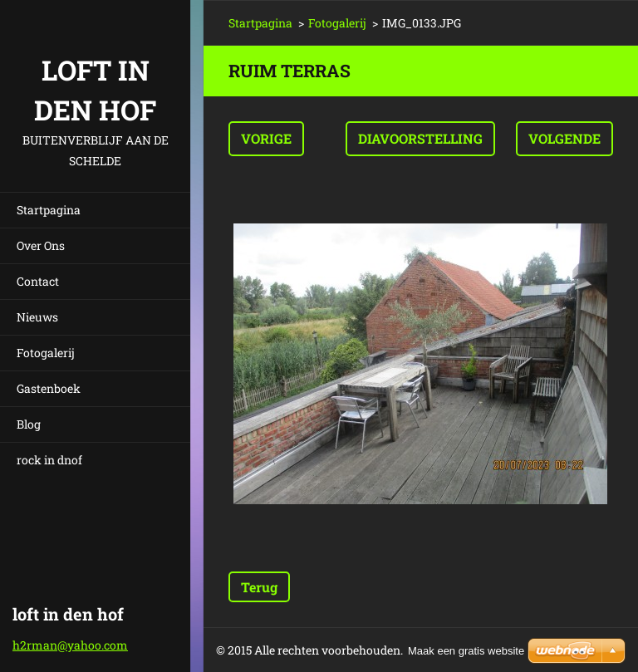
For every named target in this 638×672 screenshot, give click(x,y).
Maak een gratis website (466, 651)
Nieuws (37, 317)
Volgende (564, 138)
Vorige (266, 138)
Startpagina (49, 210)
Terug (259, 587)
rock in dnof (49, 460)
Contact (38, 281)
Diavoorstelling (420, 138)
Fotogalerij (46, 353)
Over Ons (41, 245)
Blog (29, 424)
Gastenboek (49, 388)
